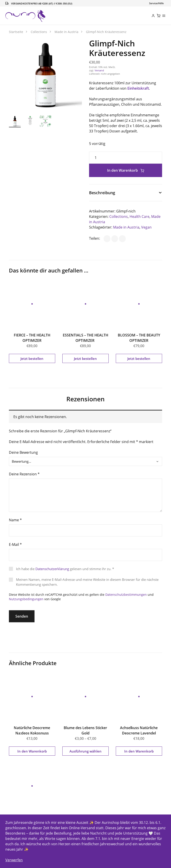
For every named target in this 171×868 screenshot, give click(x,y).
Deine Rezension (24, 474)
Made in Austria (126, 227)
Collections (119, 216)
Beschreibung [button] (102, 193)
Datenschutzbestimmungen (126, 595)
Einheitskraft (138, 88)
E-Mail (15, 544)
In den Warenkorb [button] (32, 751)
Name (15, 520)
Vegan (146, 227)
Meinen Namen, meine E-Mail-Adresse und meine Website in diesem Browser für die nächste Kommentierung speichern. (87, 582)
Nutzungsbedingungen (26, 599)
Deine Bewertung (23, 452)
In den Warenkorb (126, 170)
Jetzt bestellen (32, 359)
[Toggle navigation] (156, 3)
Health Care (139, 216)
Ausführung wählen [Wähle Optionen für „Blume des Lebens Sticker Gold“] (85, 751)
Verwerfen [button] (14, 860)
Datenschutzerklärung (52, 569)
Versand (99, 70)
